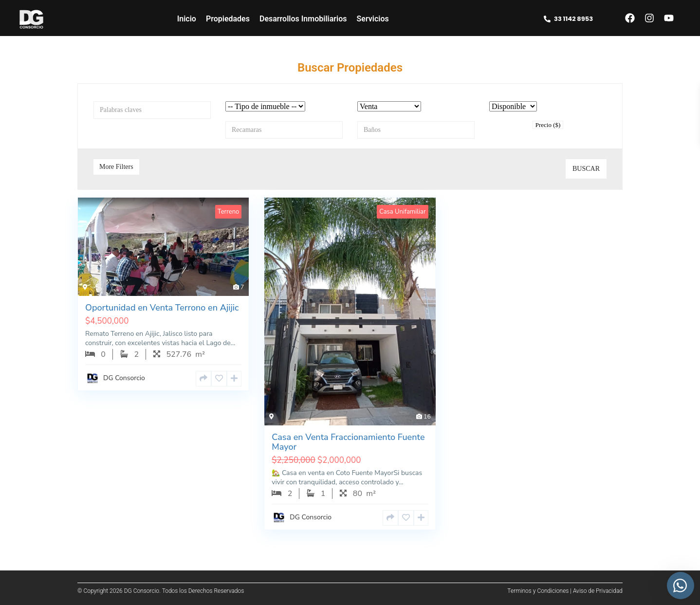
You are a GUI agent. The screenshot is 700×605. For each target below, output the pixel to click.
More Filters (116, 167)
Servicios (373, 19)
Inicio (187, 19)
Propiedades (228, 19)
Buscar (586, 169)
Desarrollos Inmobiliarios (303, 19)
